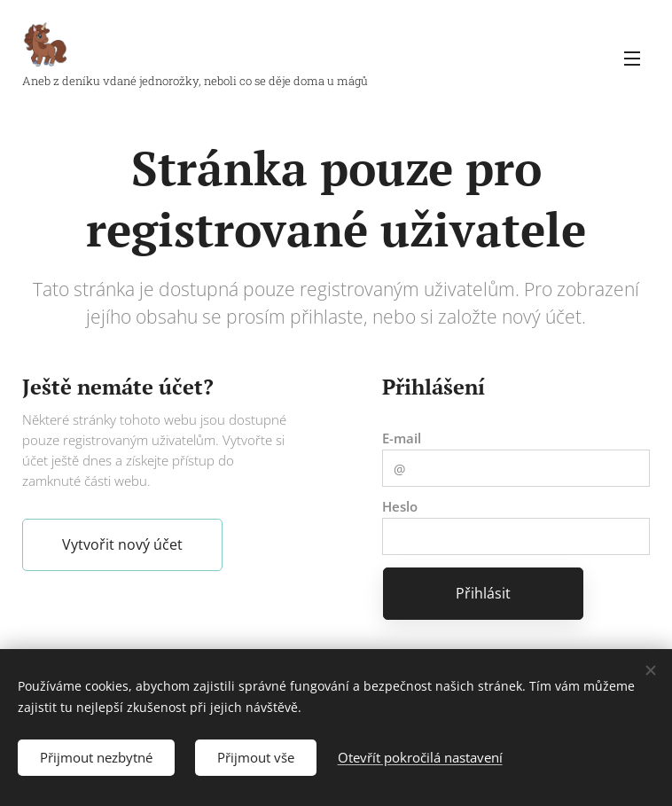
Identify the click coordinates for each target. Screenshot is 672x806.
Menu (632, 59)
